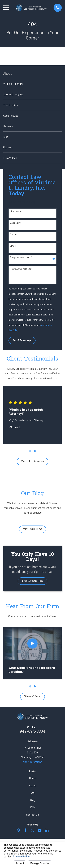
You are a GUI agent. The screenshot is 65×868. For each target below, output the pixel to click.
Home (32, 778)
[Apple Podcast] (18, 830)
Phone (13, 234)
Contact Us (32, 815)
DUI (32, 793)
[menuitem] (32, 84)
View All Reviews (32, 461)
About (32, 785)
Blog (32, 800)
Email (13, 246)
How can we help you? (21, 269)
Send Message (22, 341)
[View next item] (35, 451)
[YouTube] (40, 830)
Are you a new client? (21, 257)
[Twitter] (32, 830)
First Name (16, 211)
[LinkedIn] (47, 830)
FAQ (32, 807)
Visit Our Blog (32, 529)
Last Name (16, 223)
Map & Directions (32, 762)
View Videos (32, 697)
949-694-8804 (32, 732)
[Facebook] (25, 830)
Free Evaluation (32, 581)
